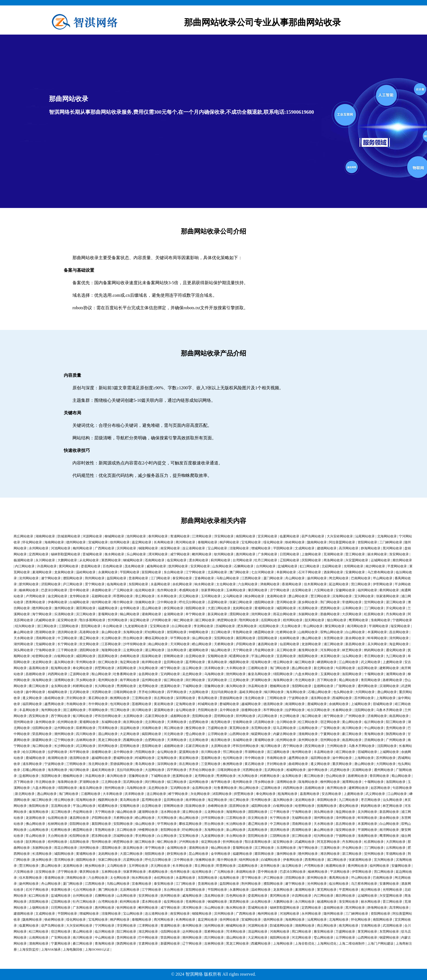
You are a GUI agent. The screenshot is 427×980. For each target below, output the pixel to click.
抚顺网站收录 (327, 806)
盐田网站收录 (173, 662)
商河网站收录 (185, 542)
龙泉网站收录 (64, 572)
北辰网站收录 (217, 572)
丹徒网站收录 (264, 650)
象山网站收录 (23, 632)
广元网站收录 (123, 590)
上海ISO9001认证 (97, 950)
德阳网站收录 (264, 602)
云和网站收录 (352, 608)
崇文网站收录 (89, 644)
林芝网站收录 (352, 650)
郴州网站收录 (202, 554)
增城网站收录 (261, 548)
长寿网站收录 (164, 542)
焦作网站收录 (167, 590)
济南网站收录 (377, 716)
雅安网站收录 (195, 728)
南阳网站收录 (246, 536)
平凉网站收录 (340, 872)
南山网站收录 (158, 644)
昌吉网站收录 (399, 632)
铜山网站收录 (130, 614)
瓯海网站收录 (61, 668)
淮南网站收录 (380, 620)
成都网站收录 (180, 716)
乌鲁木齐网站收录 (389, 710)
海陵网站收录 (111, 650)
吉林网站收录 (86, 740)
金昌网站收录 (148, 674)
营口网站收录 (361, 584)
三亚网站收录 (142, 698)
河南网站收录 (151, 728)
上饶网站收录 (311, 554)
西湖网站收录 (45, 632)
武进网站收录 (340, 770)
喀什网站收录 (123, 602)
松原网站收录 (374, 614)
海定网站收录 (130, 662)
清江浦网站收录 (74, 710)
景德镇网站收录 (231, 698)
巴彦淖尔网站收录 (54, 590)
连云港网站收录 (194, 548)
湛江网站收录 (396, 602)
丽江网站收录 (205, 620)
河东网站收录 (330, 650)
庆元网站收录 (189, 596)
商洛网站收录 (333, 560)
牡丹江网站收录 (266, 560)
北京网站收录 (155, 722)
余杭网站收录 (182, 584)
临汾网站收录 (339, 884)
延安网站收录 (67, 620)
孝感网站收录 (189, 590)
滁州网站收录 (64, 608)
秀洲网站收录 (126, 686)
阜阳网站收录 (327, 800)
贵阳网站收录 (202, 716)
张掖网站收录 (145, 602)
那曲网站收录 (330, 614)
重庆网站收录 (342, 764)
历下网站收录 (327, 680)
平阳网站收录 (130, 572)
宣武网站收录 (217, 680)
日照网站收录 (289, 554)
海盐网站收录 (399, 644)
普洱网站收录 (286, 602)
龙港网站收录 (276, 596)
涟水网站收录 (177, 650)
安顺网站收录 (217, 656)
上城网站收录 (361, 704)
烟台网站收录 (337, 620)
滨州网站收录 (126, 548)
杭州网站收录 (67, 722)
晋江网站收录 (355, 554)
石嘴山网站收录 (319, 692)
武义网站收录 (371, 662)
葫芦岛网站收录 (313, 536)
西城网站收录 (342, 698)
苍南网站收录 (155, 560)
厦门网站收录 (273, 578)
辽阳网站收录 (289, 560)
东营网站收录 (333, 638)
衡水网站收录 (114, 554)
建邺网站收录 (389, 668)
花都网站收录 (101, 596)
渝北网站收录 (57, 596)
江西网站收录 (251, 578)
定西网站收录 (39, 554)
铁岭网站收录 (295, 542)
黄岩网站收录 (164, 704)
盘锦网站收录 (333, 908)
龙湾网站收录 (148, 686)
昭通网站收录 (239, 656)
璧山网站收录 (195, 734)
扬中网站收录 (35, 692)
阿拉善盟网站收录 (342, 542)
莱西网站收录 (111, 560)
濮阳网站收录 (73, 578)
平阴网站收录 (283, 548)
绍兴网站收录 (25, 626)
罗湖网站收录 (261, 680)
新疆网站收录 (42, 740)
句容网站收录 (345, 668)
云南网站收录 (308, 728)
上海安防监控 (29, 950)
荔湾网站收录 (195, 662)
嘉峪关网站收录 (251, 692)
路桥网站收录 (392, 680)
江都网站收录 (258, 668)
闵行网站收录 (195, 680)
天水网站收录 (23, 638)
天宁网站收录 (242, 650)
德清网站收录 (273, 704)
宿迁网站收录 (330, 722)
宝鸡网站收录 (170, 674)
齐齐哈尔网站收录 (151, 692)
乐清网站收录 (64, 614)
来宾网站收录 (330, 656)
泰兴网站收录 (236, 686)
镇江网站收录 (173, 680)
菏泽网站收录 (108, 728)
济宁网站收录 (280, 590)
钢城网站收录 (133, 560)
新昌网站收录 (355, 644)
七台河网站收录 (263, 572)
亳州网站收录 (108, 680)
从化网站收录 (89, 560)
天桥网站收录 (224, 644)
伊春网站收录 (57, 602)
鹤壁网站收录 (227, 620)
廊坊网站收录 (402, 560)
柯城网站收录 (208, 704)
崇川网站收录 (142, 710)
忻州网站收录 (118, 620)
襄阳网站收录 (246, 638)
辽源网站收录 (79, 674)
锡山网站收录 (221, 650)
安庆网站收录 (200, 566)
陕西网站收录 (396, 734)
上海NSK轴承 (51, 950)
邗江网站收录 (120, 710)
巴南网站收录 (361, 578)
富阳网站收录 (151, 572)
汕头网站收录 (352, 656)
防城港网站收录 (69, 536)
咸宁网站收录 (180, 554)
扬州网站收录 (317, 578)
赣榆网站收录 (280, 686)
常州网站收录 (86, 662)
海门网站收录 (280, 668)
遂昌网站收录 (267, 644)
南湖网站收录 (295, 704)
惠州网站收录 (246, 554)
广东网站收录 (267, 554)
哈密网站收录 (42, 656)
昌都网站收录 (35, 674)
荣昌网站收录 (42, 734)
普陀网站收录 (91, 626)
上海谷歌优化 (305, 944)
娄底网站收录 (91, 566)
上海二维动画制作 (352, 944)
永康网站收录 (108, 572)
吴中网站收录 (229, 710)
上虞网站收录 (392, 662)
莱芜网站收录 (239, 728)
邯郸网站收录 (173, 656)
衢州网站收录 (389, 590)
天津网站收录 (177, 722)
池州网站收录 (136, 536)
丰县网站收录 (29, 710)
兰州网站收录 (337, 746)
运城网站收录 (380, 560)
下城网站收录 (192, 686)
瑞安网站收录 (400, 626)
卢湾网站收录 (35, 596)
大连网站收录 (199, 692)
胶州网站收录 (29, 584)
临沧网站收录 (145, 590)
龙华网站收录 (79, 596)
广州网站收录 (355, 716)
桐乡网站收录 (254, 596)
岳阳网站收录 (271, 620)
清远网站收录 (130, 728)
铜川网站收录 (274, 692)
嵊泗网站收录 (327, 662)
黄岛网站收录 (217, 662)
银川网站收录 (83, 716)
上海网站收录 (386, 698)
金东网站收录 (61, 686)
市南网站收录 (76, 704)
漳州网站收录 (399, 638)
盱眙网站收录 (155, 632)
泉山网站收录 (111, 632)
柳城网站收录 (114, 536)
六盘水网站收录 (306, 674)
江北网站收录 (239, 680)
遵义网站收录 (32, 698)
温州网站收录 (151, 680)
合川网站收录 (286, 722)
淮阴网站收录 (301, 686)
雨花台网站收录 (285, 614)
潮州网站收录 (64, 734)
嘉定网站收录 (142, 542)
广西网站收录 (105, 548)
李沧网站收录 (203, 626)
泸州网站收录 (161, 620)
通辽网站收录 (89, 638)
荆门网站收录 (330, 602)
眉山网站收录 (108, 734)
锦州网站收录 (101, 602)
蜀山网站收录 (349, 680)
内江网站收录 (25, 566)
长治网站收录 (111, 638)
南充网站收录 (221, 722)
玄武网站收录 (79, 692)
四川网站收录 (86, 734)
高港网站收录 (89, 632)
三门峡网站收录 (391, 542)
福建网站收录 (108, 608)
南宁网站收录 (333, 716)
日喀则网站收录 (125, 692)
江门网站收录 (160, 578)
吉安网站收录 (301, 590)
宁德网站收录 (402, 620)
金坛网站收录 (185, 710)
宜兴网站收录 (364, 596)
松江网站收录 (308, 722)
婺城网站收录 (229, 704)
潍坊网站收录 (330, 854)
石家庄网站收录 (156, 716)
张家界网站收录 (212, 590)
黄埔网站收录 (264, 608)
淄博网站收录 (64, 680)
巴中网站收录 (148, 938)
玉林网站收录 (236, 590)
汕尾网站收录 (365, 536)
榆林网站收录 (29, 590)
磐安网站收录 (335, 626)
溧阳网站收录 (239, 614)
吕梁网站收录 (217, 602)
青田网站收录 (371, 680)
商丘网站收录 (23, 536)
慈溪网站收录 (170, 686)
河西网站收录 (101, 692)
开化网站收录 (396, 608)
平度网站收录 (397, 566)
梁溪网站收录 (164, 710)
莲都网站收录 (142, 704)
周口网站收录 (173, 728)
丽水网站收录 (377, 554)
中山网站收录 (374, 728)
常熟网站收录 (242, 632)
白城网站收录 (79, 602)
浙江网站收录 (47, 626)
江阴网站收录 (69, 626)
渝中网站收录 (342, 758)
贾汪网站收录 (320, 596)
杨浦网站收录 (23, 560)
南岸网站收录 (151, 662)
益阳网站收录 (117, 578)
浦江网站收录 (333, 644)
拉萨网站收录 (295, 710)
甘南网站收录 (242, 722)
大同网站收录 (365, 692)
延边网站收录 (339, 584)
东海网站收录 (133, 632)
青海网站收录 (374, 734)
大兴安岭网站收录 (340, 536)
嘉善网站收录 (39, 668)
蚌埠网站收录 (377, 638)
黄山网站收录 (352, 722)
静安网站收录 (173, 608)
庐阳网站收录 (246, 644)
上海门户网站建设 (380, 944)
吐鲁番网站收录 (125, 674)
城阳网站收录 (286, 608)
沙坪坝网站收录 (135, 644)
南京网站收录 (133, 722)
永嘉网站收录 (160, 584)
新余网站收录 (355, 638)
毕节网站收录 (180, 638)
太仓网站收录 (226, 584)
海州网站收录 (51, 710)
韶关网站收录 (315, 620)
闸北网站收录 (339, 578)
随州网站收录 (333, 914)
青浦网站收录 (180, 536)
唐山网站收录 (387, 692)
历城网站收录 (225, 626)
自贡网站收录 (195, 656)
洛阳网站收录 (352, 674)
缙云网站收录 (283, 662)
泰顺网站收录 (208, 542)
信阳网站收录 (42, 728)
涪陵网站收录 (239, 548)
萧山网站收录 (298, 596)
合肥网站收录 (199, 722)
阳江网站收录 (396, 722)
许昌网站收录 (47, 566)
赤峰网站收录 (130, 656)
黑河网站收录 (392, 548)
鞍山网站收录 (101, 674)
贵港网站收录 (138, 578)
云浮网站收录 (217, 734)
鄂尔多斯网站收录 (92, 620)
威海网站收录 (156, 566)
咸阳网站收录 (86, 656)
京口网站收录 (221, 632)
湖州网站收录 (23, 644)
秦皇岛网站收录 (259, 674)
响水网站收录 (204, 584)
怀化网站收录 (32, 542)
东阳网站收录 (138, 584)
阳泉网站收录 (151, 656)
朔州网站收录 (236, 674)
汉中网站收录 (167, 602)
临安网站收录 (177, 560)
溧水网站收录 (199, 560)
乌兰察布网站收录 (380, 572)
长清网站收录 (308, 608)
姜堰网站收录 (108, 614)
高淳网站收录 (349, 548)
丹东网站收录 (396, 614)
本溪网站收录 (377, 632)
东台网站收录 (173, 572)
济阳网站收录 (51, 584)
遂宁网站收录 (51, 578)
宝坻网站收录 (251, 542)
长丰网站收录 (167, 596)
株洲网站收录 (120, 698)
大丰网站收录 (236, 668)
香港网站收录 (292, 584)
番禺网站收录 (339, 878)
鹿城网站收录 (317, 704)
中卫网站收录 (67, 638)
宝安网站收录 (160, 626)
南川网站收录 (352, 728)
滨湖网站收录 (389, 686)
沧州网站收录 (29, 578)
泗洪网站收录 (67, 632)
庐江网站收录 (73, 584)
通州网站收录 (367, 686)
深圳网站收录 (185, 698)
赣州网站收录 (42, 608)
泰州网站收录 (158, 536)
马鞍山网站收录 (228, 578)
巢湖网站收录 (42, 572)
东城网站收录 (111, 722)
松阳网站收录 (269, 626)
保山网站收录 (202, 638)
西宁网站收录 (61, 716)
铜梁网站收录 (261, 734)
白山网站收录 (355, 632)
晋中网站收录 (79, 590)
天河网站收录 (180, 644)
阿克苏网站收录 (328, 842)
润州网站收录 (261, 614)
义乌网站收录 (233, 596)
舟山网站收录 (295, 578)
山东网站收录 (222, 566)
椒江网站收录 (305, 662)
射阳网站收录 (177, 632)
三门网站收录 (374, 608)
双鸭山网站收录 (332, 632)
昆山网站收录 (151, 608)
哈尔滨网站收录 (319, 710)
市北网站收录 (305, 680)
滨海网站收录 (342, 596)
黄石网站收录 (98, 698)
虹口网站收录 (310, 566)
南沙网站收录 (375, 566)
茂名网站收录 (134, 566)
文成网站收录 (305, 548)
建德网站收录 (327, 548)
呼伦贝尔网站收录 (192, 602)
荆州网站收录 (95, 578)
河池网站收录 (61, 548)
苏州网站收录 (364, 698)
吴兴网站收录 (377, 644)
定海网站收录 (185, 704)
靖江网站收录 (345, 752)
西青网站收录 (35, 602)
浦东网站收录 (320, 698)
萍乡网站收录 (86, 680)
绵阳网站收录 (283, 674)
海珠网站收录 (283, 680)
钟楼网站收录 (199, 632)
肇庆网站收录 (258, 590)
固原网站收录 (108, 656)
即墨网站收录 (123, 596)
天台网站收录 (291, 626)
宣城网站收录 (98, 542)
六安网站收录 (324, 590)
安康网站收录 (355, 572)
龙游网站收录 (311, 644)
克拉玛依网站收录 (224, 692)
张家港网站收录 (388, 596)
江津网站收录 (202, 536)
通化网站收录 (396, 650)
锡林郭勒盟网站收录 (66, 554)
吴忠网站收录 (192, 674)
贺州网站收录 (374, 602)
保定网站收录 (139, 620)
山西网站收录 (239, 734)
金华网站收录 (130, 608)
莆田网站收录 (86, 608)
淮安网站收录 (399, 554)
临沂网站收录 (374, 722)
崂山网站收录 (202, 644)
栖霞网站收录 (264, 632)
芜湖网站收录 (333, 554)
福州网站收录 (367, 590)
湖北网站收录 (148, 932)
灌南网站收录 (151, 614)
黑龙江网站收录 (109, 740)
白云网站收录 (181, 626)
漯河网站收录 (158, 554)
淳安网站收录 (224, 536)
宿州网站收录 (23, 722)
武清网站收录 (264, 722)
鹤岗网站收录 (374, 650)
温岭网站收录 (86, 572)
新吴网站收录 (217, 614)
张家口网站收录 (241, 602)
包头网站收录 (343, 692)
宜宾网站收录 (267, 536)
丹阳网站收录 (208, 710)
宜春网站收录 (204, 578)
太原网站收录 (133, 716)
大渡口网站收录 (219, 608)
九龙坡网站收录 (136, 626)
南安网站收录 (170, 548)
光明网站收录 (353, 566)
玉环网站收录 (211, 596)
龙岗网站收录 (242, 608)
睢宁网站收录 (170, 668)
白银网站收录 (64, 656)
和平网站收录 (273, 710)
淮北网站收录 (254, 698)
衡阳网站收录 (308, 656)
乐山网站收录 (136, 554)
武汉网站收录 (267, 716)
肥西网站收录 (330, 608)
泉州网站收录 (45, 722)
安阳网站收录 (224, 638)
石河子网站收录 (310, 572)
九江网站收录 (396, 656)
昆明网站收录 (224, 716)
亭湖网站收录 (98, 710)
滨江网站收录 (86, 614)
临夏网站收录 (289, 536)
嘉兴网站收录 (64, 662)
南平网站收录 (130, 680)
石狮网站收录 (244, 566)
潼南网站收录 (308, 734)
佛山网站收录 (311, 638)
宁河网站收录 (105, 926)
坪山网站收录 (383, 578)
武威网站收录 (45, 620)
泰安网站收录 (182, 578)
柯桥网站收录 (83, 686)
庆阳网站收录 (311, 560)
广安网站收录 (330, 728)
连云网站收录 (192, 668)
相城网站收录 (57, 692)
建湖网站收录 (199, 650)
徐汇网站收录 (108, 662)
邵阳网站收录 (267, 638)
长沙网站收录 (289, 716)
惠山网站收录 (301, 668)
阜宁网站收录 (195, 614)
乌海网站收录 (214, 674)
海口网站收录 (311, 716)
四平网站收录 (177, 692)
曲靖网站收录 (54, 698)
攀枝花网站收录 (156, 638)
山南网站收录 (308, 632)
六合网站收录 (248, 584)
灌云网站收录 (155, 650)
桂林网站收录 (289, 638)
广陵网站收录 (345, 686)
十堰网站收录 (374, 674)
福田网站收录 (32, 704)
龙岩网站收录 (42, 662)
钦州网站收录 (224, 554)
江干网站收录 (67, 650)
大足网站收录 (130, 734)
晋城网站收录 (92, 554)
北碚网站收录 (331, 566)
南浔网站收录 (357, 626)
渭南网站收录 (45, 638)
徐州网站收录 (120, 542)
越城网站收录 (251, 704)
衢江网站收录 (39, 686)
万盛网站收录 (217, 728)
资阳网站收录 (367, 542)
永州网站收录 (39, 548)
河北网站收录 (173, 734)
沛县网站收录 (258, 686)
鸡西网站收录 (57, 674)
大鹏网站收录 (67, 560)
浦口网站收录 (337, 860)
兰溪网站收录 (330, 848)
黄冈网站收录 (69, 566)
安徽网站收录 (345, 590)
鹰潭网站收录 (358, 620)
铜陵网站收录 (148, 548)
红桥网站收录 (286, 632)
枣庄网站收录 (374, 656)
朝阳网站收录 (195, 608)
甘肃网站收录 (148, 944)
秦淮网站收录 (308, 650)
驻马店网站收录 (285, 728)
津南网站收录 (270, 584)
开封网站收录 (76, 698)
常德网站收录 (352, 602)
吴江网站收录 (286, 650)
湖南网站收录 (45, 536)
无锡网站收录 (45, 644)
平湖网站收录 (379, 626)
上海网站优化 (327, 944)
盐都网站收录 (324, 686)
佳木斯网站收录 (315, 584)
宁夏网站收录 (330, 734)
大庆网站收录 (352, 614)
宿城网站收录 (383, 704)
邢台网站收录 (133, 638)
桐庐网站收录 (229, 542)
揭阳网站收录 (151, 734)
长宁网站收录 (67, 644)
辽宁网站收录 (64, 740)
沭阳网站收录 (126, 668)
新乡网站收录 (308, 602)
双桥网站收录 (86, 728)
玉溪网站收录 (330, 674)
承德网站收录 (101, 590)
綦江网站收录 (352, 734)
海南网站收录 (54, 542)
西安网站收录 (39, 716)
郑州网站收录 (246, 716)
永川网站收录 (45, 560)
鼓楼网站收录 (251, 710)
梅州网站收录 (83, 548)
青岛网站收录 (208, 698)
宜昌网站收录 (286, 656)
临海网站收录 (117, 584)
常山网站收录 (313, 626)
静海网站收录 (371, 548)
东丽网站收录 (308, 614)
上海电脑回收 (73, 950)
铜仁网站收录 (183, 620)
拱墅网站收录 (105, 668)
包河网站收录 (120, 704)
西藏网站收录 (133, 740)
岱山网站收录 (335, 776)
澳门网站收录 (239, 572)
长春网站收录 (342, 710)
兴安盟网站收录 (357, 560)
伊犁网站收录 (383, 584)
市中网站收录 (98, 704)
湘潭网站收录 (396, 674)
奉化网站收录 (83, 668)
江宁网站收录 (195, 572)
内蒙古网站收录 (285, 734)
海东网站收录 (296, 692)
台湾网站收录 (242, 560)
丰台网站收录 (112, 626)
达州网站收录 (64, 728)
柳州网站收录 (330, 782)
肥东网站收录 (247, 626)
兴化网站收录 (148, 668)
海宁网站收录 (42, 614)
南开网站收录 (337, 788)
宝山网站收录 (217, 548)
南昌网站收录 (399, 716)
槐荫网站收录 (239, 662)
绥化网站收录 (273, 542)
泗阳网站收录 (89, 650)
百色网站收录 (112, 566)
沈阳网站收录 (364, 710)
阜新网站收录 (286, 572)
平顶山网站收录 (263, 656)
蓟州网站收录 (221, 560)
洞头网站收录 (23, 650)
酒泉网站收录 (333, 572)
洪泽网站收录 (214, 668)
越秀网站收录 (54, 704)
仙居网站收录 (289, 644)
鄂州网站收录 (249, 620)
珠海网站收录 (42, 680)
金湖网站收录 (173, 614)
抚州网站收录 (178, 566)
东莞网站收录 (261, 728)
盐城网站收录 (288, 566)
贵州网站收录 (396, 728)
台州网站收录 (266, 566)
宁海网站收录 (45, 650)
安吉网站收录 (331, 794)
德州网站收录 (76, 542)
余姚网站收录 (339, 704)
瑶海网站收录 (261, 662)
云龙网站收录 (133, 650)
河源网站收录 (92, 536)
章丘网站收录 (145, 596)
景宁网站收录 (95, 584)
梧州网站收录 (293, 620)
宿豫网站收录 (214, 686)
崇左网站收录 (164, 698)
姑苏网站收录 (367, 668)
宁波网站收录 (298, 698)
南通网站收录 (335, 866)
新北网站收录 (324, 668)
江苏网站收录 (111, 644)
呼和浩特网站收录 (108, 716)
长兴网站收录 (105, 686)
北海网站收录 (387, 536)
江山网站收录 (349, 662)
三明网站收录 (276, 698)
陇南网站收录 (317, 542)
